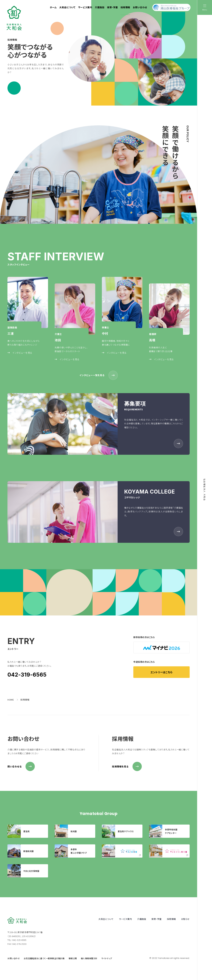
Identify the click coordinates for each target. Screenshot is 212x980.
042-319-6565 (27, 675)
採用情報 (125, 7)
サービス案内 (85, 7)
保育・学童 (112, 7)
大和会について (67, 7)
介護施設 (100, 7)
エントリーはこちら (161, 672)
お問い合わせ (140, 7)
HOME (11, 700)
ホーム (53, 7)
